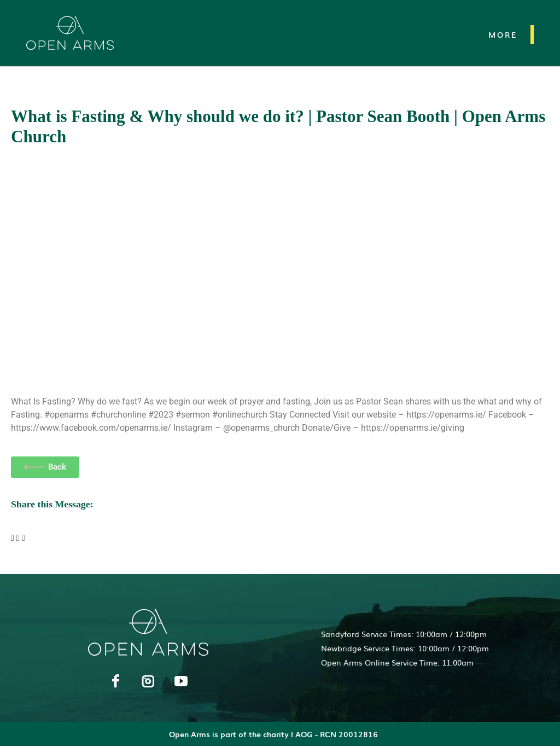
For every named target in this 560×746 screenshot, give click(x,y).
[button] (13, 538)
